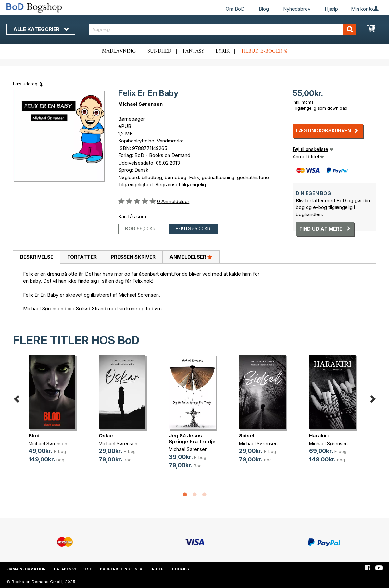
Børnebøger (132, 119)
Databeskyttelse (73, 569)
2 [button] (194, 495)
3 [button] (204, 495)
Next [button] (373, 398)
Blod (34, 436)
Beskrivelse (37, 257)
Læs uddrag (25, 84)
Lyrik (223, 51)
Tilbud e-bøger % (264, 51)
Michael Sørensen (140, 104)
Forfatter (82, 257)
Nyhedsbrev (297, 9)
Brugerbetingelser (121, 569)
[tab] (37, 257)
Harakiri (319, 436)
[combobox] (223, 29)
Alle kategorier (41, 29)
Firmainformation (26, 569)
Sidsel (247, 436)
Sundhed (159, 51)
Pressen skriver (133, 257)
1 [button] (185, 495)
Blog (264, 9)
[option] (55, 414)
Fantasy (194, 51)
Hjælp (331, 9)
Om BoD (235, 9)
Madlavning (119, 51)
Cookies (180, 569)
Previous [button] (16, 398)
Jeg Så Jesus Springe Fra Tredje (192, 439)
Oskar (106, 436)
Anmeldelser (191, 257)
